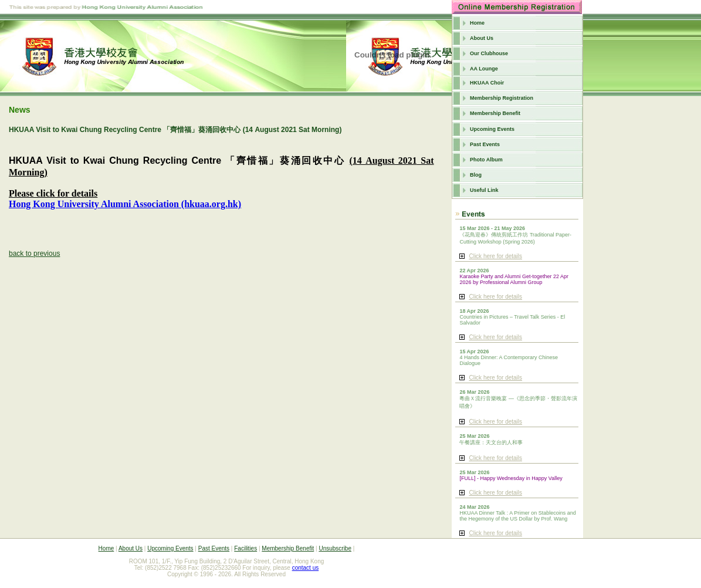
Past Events (485, 144)
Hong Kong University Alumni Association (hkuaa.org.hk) (125, 204)
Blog (476, 175)
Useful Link (484, 190)
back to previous (34, 254)
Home (477, 23)
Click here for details (495, 256)
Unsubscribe (335, 548)
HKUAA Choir (487, 83)
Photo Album (486, 160)
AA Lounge (484, 69)
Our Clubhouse (489, 53)
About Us (482, 38)
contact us (306, 568)
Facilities (245, 548)
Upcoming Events (492, 129)
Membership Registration (502, 98)
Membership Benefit (495, 113)
